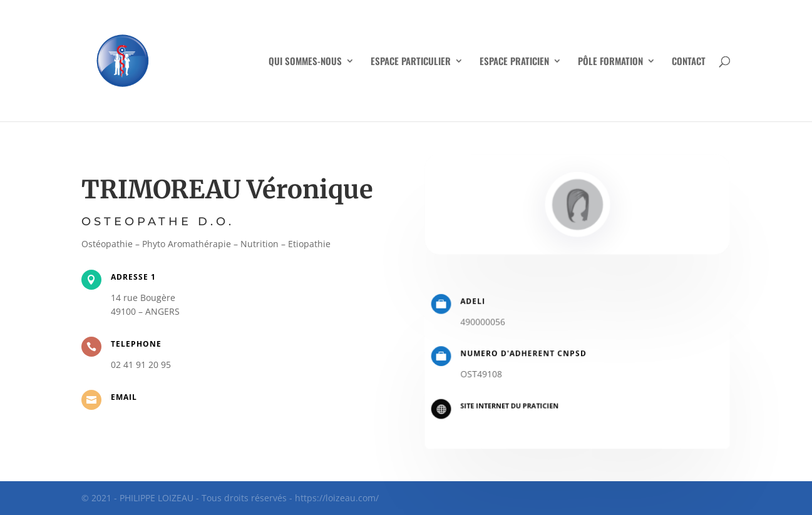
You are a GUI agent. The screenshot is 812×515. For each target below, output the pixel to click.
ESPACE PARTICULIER (411, 62)
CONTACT (689, 62)
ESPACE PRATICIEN (514, 62)
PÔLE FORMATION (610, 62)
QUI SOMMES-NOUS (305, 62)
